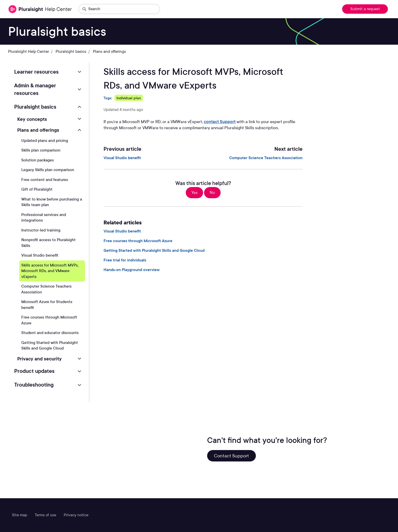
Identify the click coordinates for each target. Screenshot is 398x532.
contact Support (220, 122)
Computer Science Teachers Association (266, 158)
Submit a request (365, 9)
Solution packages (38, 160)
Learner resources (36, 72)
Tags (107, 98)
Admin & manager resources (35, 89)
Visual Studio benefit (122, 158)
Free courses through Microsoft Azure (138, 241)
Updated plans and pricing (45, 141)
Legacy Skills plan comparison (48, 170)
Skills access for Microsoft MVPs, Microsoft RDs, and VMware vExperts (50, 271)
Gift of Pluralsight (37, 189)
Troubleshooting (34, 385)
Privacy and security (39, 359)
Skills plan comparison (41, 150)
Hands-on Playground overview (132, 270)
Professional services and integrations (44, 218)
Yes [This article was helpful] (194, 193)
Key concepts (32, 119)
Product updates (34, 371)
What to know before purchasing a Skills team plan (52, 202)
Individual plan (129, 98)
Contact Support (231, 456)
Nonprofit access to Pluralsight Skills (48, 243)
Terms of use (45, 515)
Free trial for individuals (125, 260)
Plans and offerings (109, 52)
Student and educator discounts (50, 333)
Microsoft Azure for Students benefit (47, 305)
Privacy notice (76, 515)
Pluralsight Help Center (29, 52)
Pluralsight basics (71, 52)
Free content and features (45, 180)
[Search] (119, 9)
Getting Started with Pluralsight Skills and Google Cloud (154, 251)
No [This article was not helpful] (212, 193)
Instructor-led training (41, 230)
